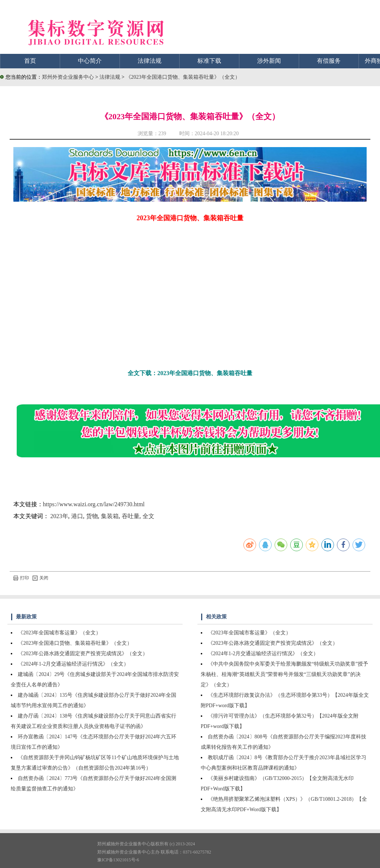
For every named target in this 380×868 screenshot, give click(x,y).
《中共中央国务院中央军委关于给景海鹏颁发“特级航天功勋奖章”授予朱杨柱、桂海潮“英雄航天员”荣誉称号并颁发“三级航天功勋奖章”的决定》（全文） (284, 674)
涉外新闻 (269, 61)
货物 (92, 516)
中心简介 (90, 61)
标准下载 (209, 61)
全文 (148, 516)
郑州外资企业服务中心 (68, 77)
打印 (21, 578)
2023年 (59, 516)
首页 (30, 61)
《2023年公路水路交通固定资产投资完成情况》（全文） (83, 654)
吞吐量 (131, 516)
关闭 (40, 578)
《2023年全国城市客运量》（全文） (59, 633)
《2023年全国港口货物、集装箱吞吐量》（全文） (183, 77)
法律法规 (150, 61)
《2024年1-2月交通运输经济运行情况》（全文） (73, 664)
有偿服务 (329, 61)
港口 (77, 516)
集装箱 (110, 516)
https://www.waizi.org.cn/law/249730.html (94, 504)
